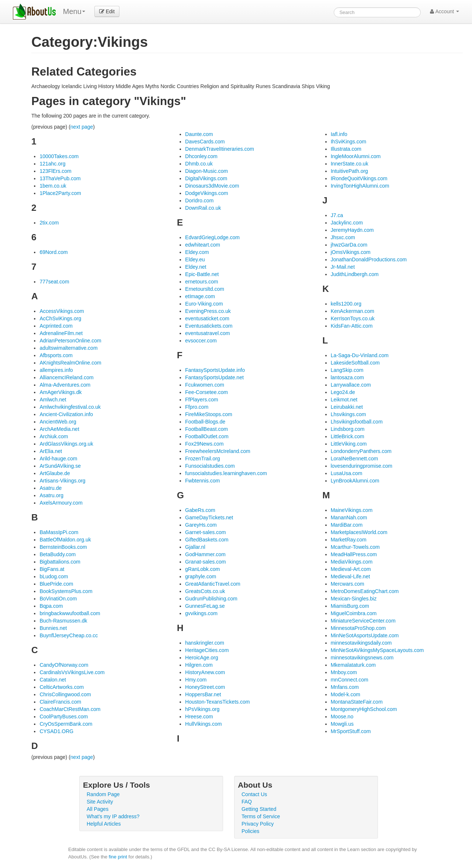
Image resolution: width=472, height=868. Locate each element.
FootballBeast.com (206, 429)
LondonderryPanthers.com (361, 451)
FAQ (247, 802)
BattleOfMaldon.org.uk (65, 540)
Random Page (103, 794)
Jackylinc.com (347, 223)
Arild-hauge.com (58, 459)
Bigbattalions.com (60, 562)
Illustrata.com (346, 149)
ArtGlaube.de (55, 473)
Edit (107, 11)
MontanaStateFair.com (357, 702)
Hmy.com (196, 680)
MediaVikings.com (352, 562)
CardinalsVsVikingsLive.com (72, 672)
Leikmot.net (344, 400)
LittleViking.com (349, 444)
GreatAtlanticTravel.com (213, 584)
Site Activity (100, 802)
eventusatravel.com (207, 333)
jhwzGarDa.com (349, 245)
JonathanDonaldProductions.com (369, 259)
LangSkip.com (347, 370)
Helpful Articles (104, 824)
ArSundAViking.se (60, 466)
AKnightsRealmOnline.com (70, 363)
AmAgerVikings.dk (60, 392)
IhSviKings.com (348, 142)
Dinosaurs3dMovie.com (212, 186)
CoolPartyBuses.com (64, 717)
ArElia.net (51, 451)
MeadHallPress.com (354, 554)
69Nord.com (53, 252)
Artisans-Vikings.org (62, 481)
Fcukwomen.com (205, 385)
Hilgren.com (199, 665)
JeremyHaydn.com (352, 230)
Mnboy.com (344, 672)
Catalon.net (53, 680)
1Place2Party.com (60, 193)
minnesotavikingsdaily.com (361, 643)
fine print (118, 857)
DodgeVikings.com (206, 193)
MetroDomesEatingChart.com (365, 591)
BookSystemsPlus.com (66, 591)
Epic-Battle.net (202, 274)
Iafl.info (339, 134)
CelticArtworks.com (62, 687)
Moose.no (342, 717)
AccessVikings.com (62, 311)
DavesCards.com (205, 142)
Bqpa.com (51, 606)
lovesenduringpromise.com (362, 466)
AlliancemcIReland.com (66, 377)
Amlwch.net (53, 400)
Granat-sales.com (205, 562)
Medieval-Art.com (351, 569)
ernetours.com (202, 282)
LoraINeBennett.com (354, 459)
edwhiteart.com (203, 245)
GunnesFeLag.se (205, 606)
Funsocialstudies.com (210, 466)
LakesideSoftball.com (355, 363)
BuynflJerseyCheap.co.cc (69, 635)
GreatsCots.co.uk (205, 591)
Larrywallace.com (351, 385)
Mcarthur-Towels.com (355, 547)
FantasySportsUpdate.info (215, 370)
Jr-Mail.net (343, 267)
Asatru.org (51, 495)
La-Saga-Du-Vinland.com (360, 355)
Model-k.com (346, 694)
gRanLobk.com (202, 569)
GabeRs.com (200, 510)
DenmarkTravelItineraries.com (220, 149)
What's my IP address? (113, 816)
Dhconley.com (201, 156)
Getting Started (259, 809)
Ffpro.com (197, 407)
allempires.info (56, 370)
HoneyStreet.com (205, 687)
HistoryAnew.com (205, 672)
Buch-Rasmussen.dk (63, 621)
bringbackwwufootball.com (70, 613)
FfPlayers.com (202, 400)
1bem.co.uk (53, 186)
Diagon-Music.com (206, 171)
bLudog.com (54, 576)
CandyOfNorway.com (64, 665)
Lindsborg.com (348, 429)
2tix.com (49, 223)
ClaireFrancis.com (60, 702)
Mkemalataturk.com (353, 665)
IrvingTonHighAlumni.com (360, 186)
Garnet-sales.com (205, 532)
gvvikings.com (201, 613)
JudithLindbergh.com (355, 274)
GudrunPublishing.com (211, 599)
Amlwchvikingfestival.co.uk (70, 407)
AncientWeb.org (58, 422)
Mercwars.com (348, 584)
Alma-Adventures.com (65, 385)
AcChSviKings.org (60, 318)
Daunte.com (199, 134)
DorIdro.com (199, 201)
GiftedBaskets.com (207, 540)
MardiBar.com (347, 525)
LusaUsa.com (347, 473)
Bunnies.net (53, 628)
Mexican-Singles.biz (354, 599)
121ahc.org (52, 164)
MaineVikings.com (352, 510)
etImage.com (200, 296)
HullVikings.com (203, 724)
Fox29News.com (204, 444)
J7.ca (337, 215)
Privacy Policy (258, 824)
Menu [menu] (74, 11)
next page (82, 127)
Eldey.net (196, 267)
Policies (250, 831)
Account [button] (445, 11)
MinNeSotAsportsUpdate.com (365, 635)
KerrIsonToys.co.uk (353, 318)
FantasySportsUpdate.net (214, 377)
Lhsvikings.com (348, 414)
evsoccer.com (201, 341)
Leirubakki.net (347, 407)
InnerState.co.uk (350, 164)
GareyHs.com (201, 525)
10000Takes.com (59, 156)
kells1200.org (346, 304)
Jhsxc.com (343, 237)
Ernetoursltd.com (205, 289)
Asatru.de (51, 488)
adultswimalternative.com (68, 348)
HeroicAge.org (202, 658)
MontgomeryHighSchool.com (364, 709)
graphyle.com (201, 576)
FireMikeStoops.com (209, 414)
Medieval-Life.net (350, 576)
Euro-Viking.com (204, 304)
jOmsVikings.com (351, 252)
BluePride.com (56, 584)
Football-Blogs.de (205, 422)
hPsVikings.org (202, 709)
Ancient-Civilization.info (66, 414)
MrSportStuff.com (351, 731)
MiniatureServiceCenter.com (363, 621)
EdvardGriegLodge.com (212, 237)
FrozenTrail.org (202, 459)
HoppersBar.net (203, 694)
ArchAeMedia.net (59, 429)
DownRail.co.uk (203, 208)
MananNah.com (349, 517)
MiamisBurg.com (350, 606)
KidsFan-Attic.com (352, 326)
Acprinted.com (56, 326)
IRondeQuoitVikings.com (359, 178)
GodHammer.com (205, 554)
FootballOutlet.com (207, 436)
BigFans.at (52, 569)
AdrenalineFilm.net (61, 333)
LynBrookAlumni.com (355, 481)
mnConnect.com (350, 680)
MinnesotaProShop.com (358, 628)
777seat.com (54, 282)
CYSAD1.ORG (56, 731)
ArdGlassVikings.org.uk (66, 444)
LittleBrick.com (348, 436)
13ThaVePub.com (60, 178)
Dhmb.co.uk (199, 164)
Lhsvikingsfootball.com (357, 422)
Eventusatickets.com (209, 326)
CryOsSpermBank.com (66, 724)
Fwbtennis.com (202, 481)
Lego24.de (343, 392)
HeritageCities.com (207, 650)
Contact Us (254, 794)
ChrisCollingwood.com (65, 694)
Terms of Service (261, 816)
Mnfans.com (345, 687)
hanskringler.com (205, 643)
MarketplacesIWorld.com (359, 532)
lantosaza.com (347, 377)
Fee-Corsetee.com (206, 392)
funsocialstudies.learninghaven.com (226, 473)
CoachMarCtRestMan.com (70, 709)
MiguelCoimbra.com (354, 613)
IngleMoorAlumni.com (356, 156)
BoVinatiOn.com (58, 599)
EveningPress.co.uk (208, 311)
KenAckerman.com (353, 311)
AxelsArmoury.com (61, 503)
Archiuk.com (54, 436)
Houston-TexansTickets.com (217, 702)
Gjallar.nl (195, 547)
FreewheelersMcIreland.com (218, 451)
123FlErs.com (55, 171)
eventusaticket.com (207, 318)
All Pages (98, 809)
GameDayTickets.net (209, 517)
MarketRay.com (349, 540)
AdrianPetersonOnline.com (70, 341)
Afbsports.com (56, 355)
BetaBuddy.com (58, 554)
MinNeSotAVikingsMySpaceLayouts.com (377, 650)
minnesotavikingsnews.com (362, 658)
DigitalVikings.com (206, 178)
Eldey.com (197, 252)
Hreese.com (199, 717)
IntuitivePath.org (349, 171)
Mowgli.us (342, 724)
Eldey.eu (195, 259)
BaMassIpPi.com (59, 532)
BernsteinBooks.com (63, 547)
